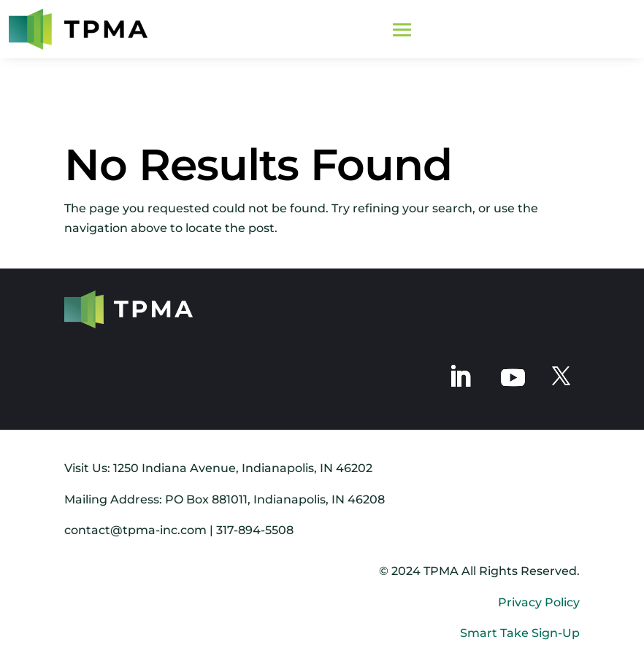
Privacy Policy (539, 602)
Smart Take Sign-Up (520, 633)
